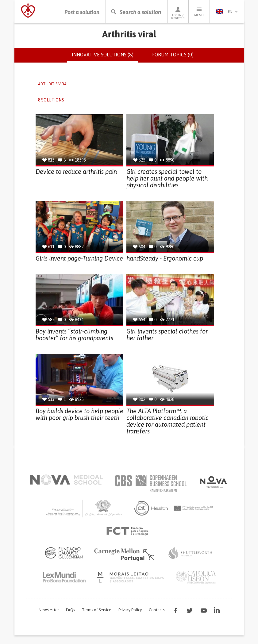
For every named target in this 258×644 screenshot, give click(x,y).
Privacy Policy (130, 610)
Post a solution (82, 12)
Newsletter (49, 610)
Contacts (157, 610)
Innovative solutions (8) (105, 57)
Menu (199, 11)
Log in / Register (178, 13)
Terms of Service (97, 610)
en (227, 12)
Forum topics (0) (173, 55)
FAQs (70, 610)
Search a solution (136, 12)
